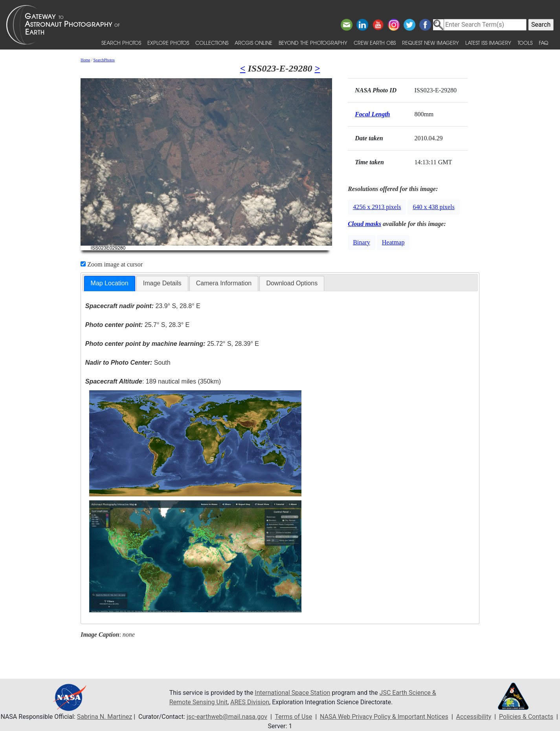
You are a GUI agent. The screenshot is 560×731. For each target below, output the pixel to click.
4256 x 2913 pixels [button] (377, 207)
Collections (212, 43)
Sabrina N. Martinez (105, 717)
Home (85, 60)
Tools (525, 43)
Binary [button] (362, 242)
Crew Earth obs (375, 43)
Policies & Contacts (526, 717)
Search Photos (121, 43)
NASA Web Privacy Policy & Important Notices (384, 717)
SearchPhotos (104, 60)
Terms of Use (293, 717)
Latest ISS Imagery (488, 43)
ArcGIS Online (253, 43)
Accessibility (474, 717)
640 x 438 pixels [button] (433, 207)
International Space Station (292, 693)
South (128, 363)
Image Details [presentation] (162, 283)
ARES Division (250, 702)
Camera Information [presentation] (224, 283)
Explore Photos (168, 43)
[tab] (110, 284)
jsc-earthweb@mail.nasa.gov (227, 717)
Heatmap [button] (393, 242)
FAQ (543, 43)
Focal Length (372, 114)
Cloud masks (364, 224)
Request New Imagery (431, 43)
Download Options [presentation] (292, 283)
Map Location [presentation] (110, 283)
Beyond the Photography (313, 43)
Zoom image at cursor (112, 264)
